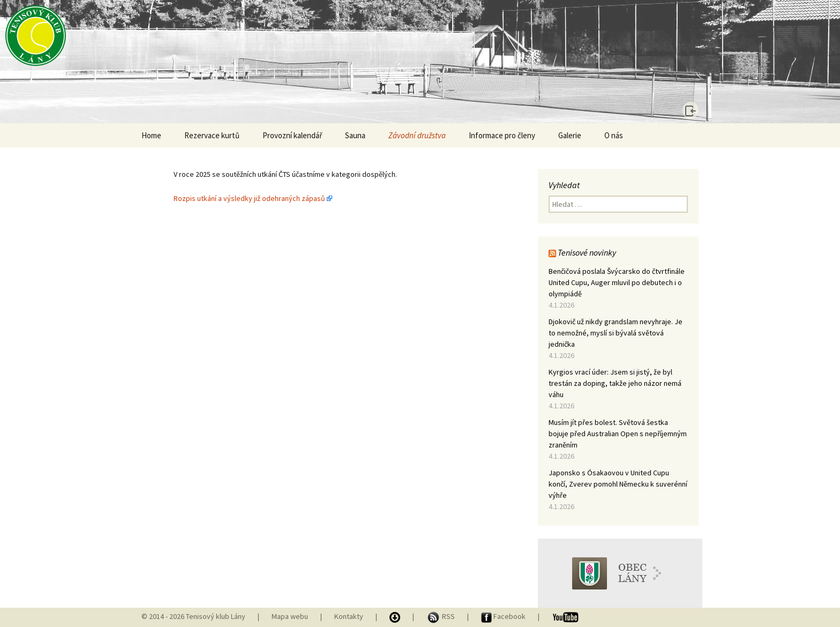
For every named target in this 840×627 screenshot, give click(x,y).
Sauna (355, 135)
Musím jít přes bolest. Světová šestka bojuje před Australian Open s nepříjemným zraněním (618, 434)
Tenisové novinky (587, 252)
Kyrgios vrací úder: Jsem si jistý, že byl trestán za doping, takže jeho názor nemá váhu (615, 383)
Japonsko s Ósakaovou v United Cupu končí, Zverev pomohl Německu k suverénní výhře (618, 484)
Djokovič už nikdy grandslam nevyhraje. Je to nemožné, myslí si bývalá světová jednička (616, 333)
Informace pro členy (502, 135)
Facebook (504, 616)
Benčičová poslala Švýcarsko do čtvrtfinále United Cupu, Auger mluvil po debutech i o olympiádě (617, 282)
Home (151, 135)
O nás (614, 135)
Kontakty (349, 616)
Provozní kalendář (292, 135)
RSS (441, 616)
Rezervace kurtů (212, 135)
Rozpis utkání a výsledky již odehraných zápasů (249, 198)
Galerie (570, 135)
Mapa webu (290, 616)
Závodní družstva (417, 135)
